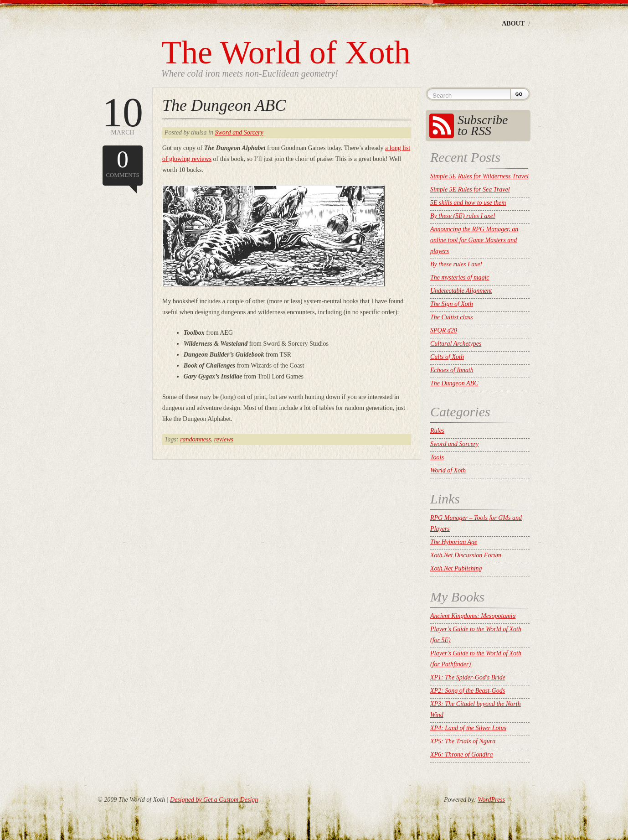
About (513, 23)
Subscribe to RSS (483, 125)
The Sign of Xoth (452, 304)
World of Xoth (448, 470)
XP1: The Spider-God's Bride (468, 677)
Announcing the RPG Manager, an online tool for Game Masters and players (474, 240)
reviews (224, 439)
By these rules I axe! (456, 264)
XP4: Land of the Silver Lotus (468, 728)
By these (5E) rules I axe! (463, 216)
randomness (196, 439)
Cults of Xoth (447, 357)
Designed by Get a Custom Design (214, 800)
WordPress (491, 800)
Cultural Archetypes (456, 344)
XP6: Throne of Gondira (462, 754)
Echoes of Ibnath (452, 370)
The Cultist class (451, 317)
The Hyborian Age (454, 542)
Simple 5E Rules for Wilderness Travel (479, 176)
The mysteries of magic (460, 277)
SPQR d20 (444, 330)
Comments (123, 162)
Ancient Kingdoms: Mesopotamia (473, 616)
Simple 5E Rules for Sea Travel (470, 189)
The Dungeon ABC (224, 105)
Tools (437, 457)
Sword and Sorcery (239, 132)
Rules (437, 431)
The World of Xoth (286, 52)
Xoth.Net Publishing (456, 568)
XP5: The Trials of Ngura (463, 741)
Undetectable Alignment (461, 291)
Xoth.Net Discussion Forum (466, 555)
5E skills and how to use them (468, 203)
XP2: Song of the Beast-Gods (468, 691)
